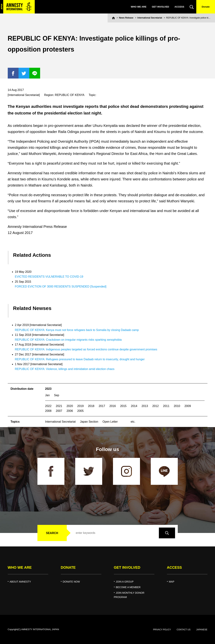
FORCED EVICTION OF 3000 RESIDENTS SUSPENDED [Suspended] (61, 287)
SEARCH (52, 533)
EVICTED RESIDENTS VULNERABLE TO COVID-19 (49, 277)
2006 (70, 411)
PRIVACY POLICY (162, 630)
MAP (171, 582)
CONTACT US (184, 630)
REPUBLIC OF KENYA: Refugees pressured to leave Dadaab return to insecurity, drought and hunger (80, 359)
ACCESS (179, 7)
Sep (56, 395)
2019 (80, 406)
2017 (102, 406)
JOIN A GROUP (125, 582)
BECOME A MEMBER (128, 587)
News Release (126, 18)
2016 (113, 406)
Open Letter (110, 422)
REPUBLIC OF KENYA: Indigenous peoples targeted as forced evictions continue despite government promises (86, 349)
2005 (80, 411)
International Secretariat (150, 18)
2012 (155, 406)
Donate (206, 7)
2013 (145, 406)
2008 (48, 411)
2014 (134, 406)
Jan (47, 395)
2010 (177, 406)
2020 (70, 406)
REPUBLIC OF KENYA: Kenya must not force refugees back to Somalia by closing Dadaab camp (77, 330)
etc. (133, 422)
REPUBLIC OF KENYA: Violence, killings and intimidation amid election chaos (65, 369)
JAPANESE (202, 630)
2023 (48, 389)
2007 (59, 411)
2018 (91, 406)
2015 (123, 406)
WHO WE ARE (139, 7)
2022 (48, 406)
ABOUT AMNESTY (20, 582)
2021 (59, 406)
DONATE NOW (71, 582)
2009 (188, 406)
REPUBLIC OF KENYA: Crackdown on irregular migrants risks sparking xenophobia (68, 340)
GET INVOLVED (160, 7)
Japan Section (89, 422)
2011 (166, 406)
